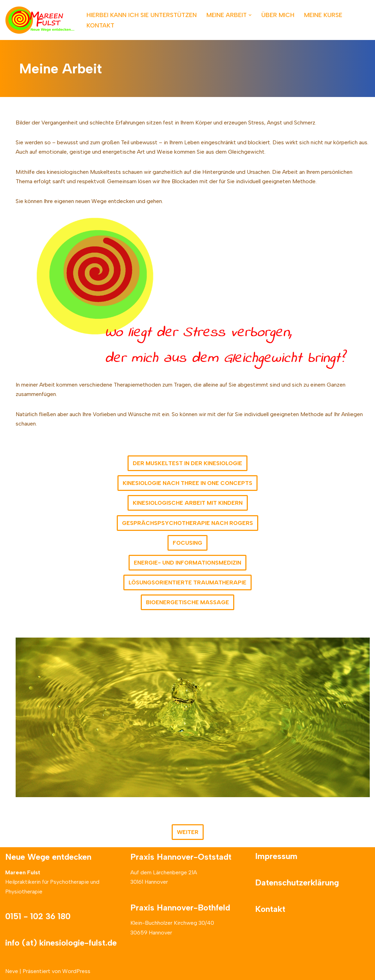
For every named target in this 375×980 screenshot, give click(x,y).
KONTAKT (100, 25)
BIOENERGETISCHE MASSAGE (187, 602)
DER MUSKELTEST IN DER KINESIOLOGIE (187, 463)
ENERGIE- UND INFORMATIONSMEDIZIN (187, 563)
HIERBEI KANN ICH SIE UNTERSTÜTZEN (142, 15)
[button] (250, 15)
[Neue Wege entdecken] (40, 20)
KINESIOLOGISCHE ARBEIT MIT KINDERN (188, 503)
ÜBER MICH (278, 15)
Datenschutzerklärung (297, 882)
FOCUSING (187, 543)
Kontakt (270, 909)
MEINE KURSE (323, 15)
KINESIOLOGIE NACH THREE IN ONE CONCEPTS (187, 483)
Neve (12, 971)
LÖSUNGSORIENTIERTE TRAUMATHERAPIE (187, 582)
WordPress (76, 971)
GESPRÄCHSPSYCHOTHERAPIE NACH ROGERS (187, 523)
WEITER (188, 832)
